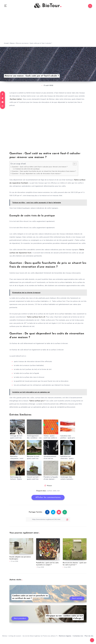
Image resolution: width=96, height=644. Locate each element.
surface (50, 491)
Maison (12, 43)
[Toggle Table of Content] (74, 164)
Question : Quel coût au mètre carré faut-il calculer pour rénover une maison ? (40, 167)
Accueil (6, 43)
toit (58, 491)
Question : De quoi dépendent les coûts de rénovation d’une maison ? (37, 174)
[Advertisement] (48, 27)
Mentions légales (65, 636)
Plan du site (89, 636)
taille (55, 491)
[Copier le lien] (48, 519)
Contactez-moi (78, 636)
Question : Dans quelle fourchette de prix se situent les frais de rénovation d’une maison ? (44, 171)
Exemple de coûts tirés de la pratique (28, 169)
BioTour (48, 6)
